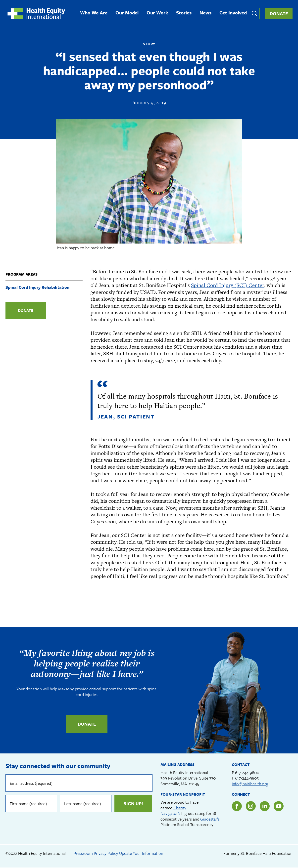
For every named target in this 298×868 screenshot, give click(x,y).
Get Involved (234, 13)
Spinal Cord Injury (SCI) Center (227, 285)
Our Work (158, 13)
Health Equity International (37, 14)
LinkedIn (265, 806)
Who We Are (94, 13)
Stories (184, 13)
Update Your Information (141, 853)
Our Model (127, 13)
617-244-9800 (247, 773)
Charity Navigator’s (173, 811)
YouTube (279, 806)
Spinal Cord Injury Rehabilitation (37, 287)
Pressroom (83, 853)
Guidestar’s (210, 819)
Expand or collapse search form (254, 14)
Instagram (251, 806)
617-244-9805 (247, 778)
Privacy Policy (106, 853)
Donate (279, 14)
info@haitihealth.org (250, 784)
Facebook (237, 806)
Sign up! (133, 804)
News (206, 13)
